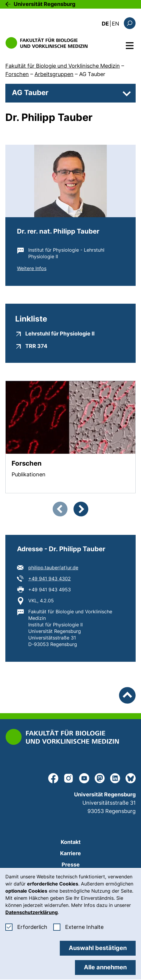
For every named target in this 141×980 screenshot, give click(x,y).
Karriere (70, 853)
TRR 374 (36, 346)
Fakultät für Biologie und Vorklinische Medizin (63, 66)
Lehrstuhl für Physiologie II (60, 333)
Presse (71, 865)
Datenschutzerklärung (32, 912)
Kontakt (71, 842)
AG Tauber (92, 74)
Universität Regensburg (44, 4)
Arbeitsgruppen (54, 74)
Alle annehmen (105, 967)
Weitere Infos (32, 268)
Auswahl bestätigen (98, 948)
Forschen (17, 74)
